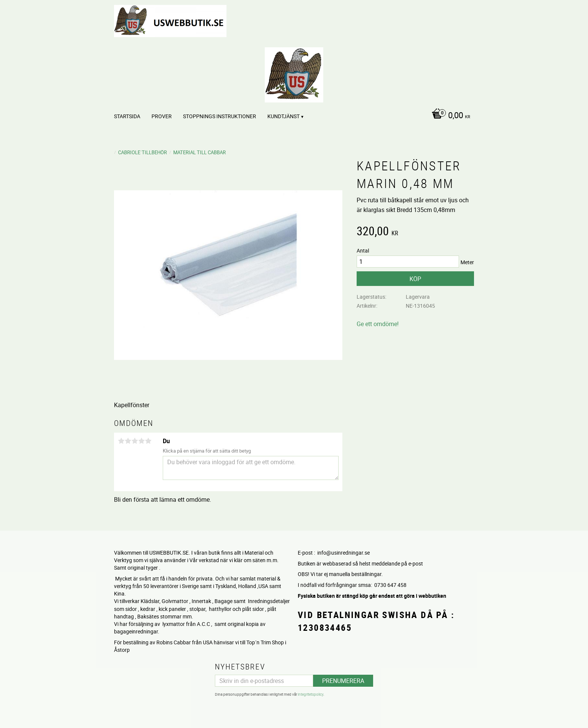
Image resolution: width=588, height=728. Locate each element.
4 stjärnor (141, 441)
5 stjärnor (148, 441)
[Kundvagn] (449, 116)
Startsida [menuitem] (127, 116)
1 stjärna (121, 441)
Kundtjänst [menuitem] (283, 116)
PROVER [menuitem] (162, 116)
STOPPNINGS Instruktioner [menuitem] (220, 116)
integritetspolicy (310, 694)
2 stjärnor (128, 441)
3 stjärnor (135, 441)
